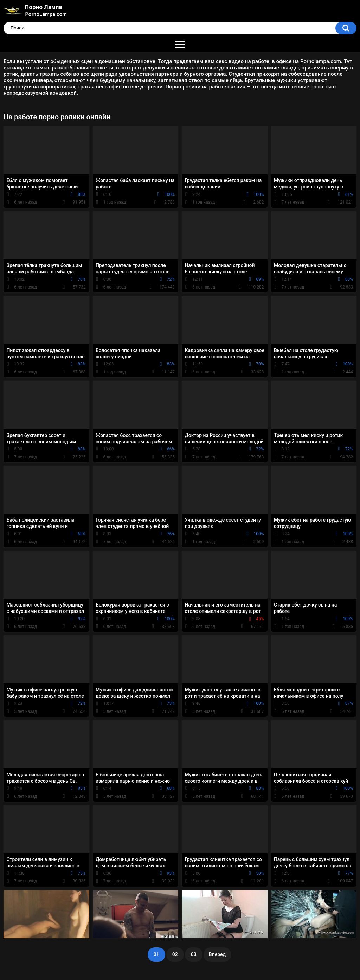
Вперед (217, 954)
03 (194, 954)
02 (175, 954)
